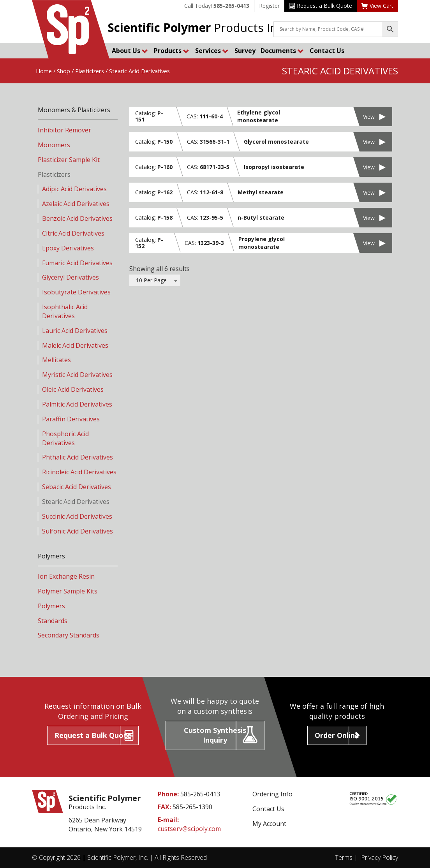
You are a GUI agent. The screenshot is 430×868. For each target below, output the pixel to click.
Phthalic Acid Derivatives (78, 457)
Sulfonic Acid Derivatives (78, 531)
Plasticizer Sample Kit (69, 160)
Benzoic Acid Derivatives (77, 218)
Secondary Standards (69, 635)
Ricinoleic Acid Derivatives (79, 472)
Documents (282, 51)
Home (44, 71)
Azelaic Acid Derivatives (76, 204)
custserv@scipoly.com (189, 829)
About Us (130, 51)
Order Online (337, 735)
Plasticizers (90, 71)
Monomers (54, 145)
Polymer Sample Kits (68, 591)
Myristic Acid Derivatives (77, 375)
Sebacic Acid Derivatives (77, 487)
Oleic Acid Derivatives (73, 389)
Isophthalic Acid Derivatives (65, 311)
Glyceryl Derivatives (70, 277)
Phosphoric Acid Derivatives (65, 438)
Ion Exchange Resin (66, 576)
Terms (344, 857)
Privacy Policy (380, 857)
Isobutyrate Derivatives (76, 292)
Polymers (51, 606)
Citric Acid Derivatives (73, 233)
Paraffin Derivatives (71, 419)
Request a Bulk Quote (321, 6)
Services (212, 51)
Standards (53, 621)
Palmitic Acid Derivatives (77, 404)
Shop (63, 71)
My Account (269, 824)
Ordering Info (272, 794)
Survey (245, 51)
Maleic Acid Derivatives (75, 345)
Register (269, 6)
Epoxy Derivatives (68, 248)
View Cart (377, 6)
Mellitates (56, 360)
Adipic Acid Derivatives (74, 189)
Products (172, 51)
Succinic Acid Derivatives (77, 516)
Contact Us (327, 51)
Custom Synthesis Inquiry (215, 735)
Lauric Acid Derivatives (75, 331)
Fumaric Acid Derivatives (77, 263)
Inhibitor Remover (64, 130)
